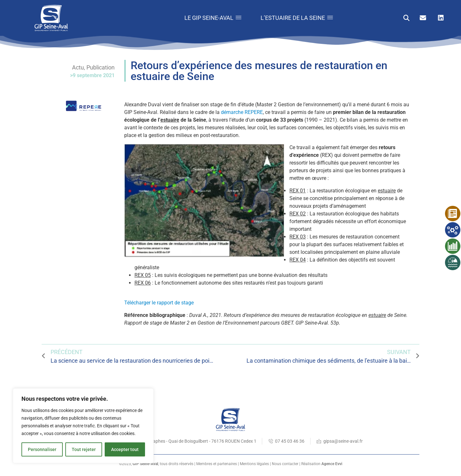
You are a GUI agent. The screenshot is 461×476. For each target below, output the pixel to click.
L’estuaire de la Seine (297, 18)
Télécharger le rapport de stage (159, 303)
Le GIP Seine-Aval (213, 18)
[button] (406, 18)
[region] (83, 426)
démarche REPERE (242, 112)
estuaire (170, 120)
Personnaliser (42, 449)
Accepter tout (125, 449)
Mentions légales (254, 464)
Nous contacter (285, 464)
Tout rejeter (84, 449)
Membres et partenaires (217, 464)
